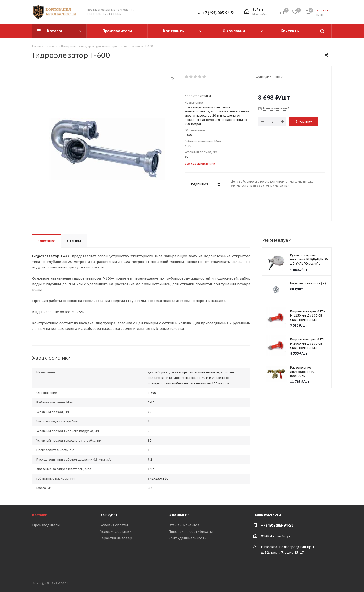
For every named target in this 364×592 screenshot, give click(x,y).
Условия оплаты (114, 525)
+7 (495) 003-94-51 (219, 13)
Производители (46, 525)
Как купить (110, 515)
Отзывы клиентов (184, 525)
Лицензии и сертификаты (191, 531)
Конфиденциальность (187, 538)
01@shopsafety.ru (277, 536)
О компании (179, 515)
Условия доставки (116, 531)
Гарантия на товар (116, 538)
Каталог (40, 515)
